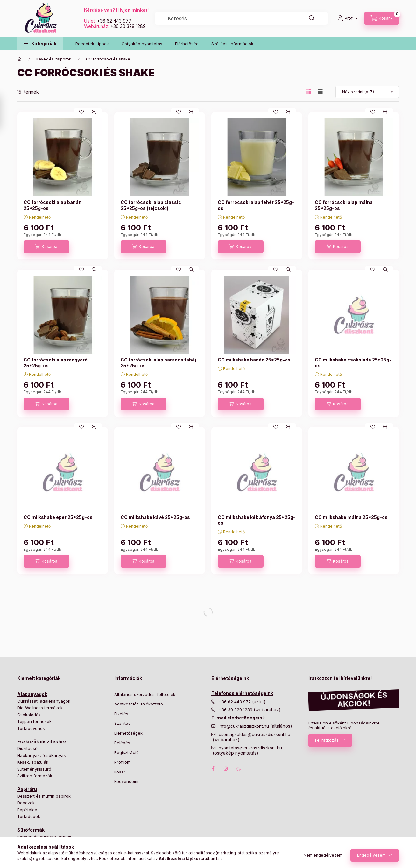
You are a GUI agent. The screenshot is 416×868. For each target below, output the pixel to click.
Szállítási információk (232, 44)
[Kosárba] (46, 247)
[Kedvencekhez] (81, 112)
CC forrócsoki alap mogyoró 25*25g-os (56, 363)
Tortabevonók (31, 728)
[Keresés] (312, 18)
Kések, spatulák (33, 762)
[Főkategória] (19, 59)
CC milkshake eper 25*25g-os (58, 517)
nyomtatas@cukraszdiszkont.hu (250, 748)
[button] (40, 43)
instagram (226, 769)
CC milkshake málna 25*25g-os (351, 517)
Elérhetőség (187, 44)
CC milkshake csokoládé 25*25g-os (353, 363)
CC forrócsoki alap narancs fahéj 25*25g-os (158, 363)
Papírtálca (27, 810)
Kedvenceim (126, 781)
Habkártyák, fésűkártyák (42, 755)
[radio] (320, 92)
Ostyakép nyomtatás (142, 44)
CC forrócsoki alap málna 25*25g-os (344, 205)
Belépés (122, 743)
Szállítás (122, 723)
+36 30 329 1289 (128, 26)
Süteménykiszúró (34, 769)
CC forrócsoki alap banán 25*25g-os (53, 205)
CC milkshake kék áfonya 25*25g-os (257, 520)
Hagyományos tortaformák (44, 843)
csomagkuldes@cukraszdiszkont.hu (254, 735)
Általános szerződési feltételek (145, 694)
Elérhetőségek (128, 733)
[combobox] (241, 18)
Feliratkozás (327, 740)
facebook (213, 769)
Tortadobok (29, 816)
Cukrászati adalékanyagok (44, 701)
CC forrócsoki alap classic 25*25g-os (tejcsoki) (151, 205)
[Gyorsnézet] (94, 112)
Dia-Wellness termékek (40, 708)
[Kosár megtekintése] (382, 18)
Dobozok (26, 803)
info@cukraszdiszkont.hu (244, 726)
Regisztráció (127, 752)
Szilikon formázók (35, 776)
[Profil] (347, 18)
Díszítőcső (27, 748)
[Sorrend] (367, 92)
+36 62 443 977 (114, 21)
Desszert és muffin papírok (44, 796)
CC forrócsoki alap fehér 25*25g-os (256, 205)
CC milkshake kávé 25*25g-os (155, 517)
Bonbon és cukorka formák (44, 837)
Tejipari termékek (34, 721)
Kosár (120, 772)
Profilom (122, 762)
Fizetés (121, 714)
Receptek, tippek (92, 44)
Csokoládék (29, 715)
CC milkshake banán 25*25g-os (254, 360)
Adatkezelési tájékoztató (139, 704)
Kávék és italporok (54, 59)
